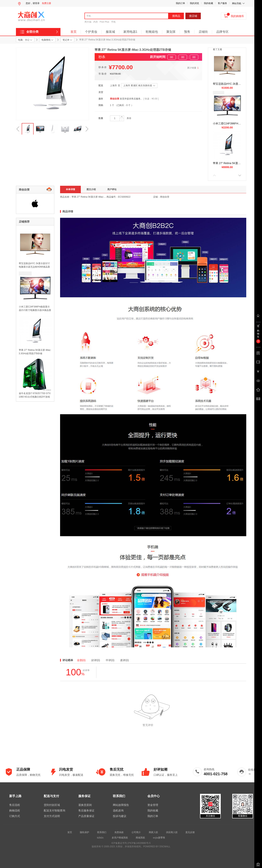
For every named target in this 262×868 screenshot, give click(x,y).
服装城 (110, 32)
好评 (96, 660)
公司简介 (136, 832)
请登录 (36, 3)
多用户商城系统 (120, 838)
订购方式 (15, 816)
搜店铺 (193, 16)
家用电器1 (130, 32)
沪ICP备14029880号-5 (139, 843)
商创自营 (115, 99)
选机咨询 (118, 810)
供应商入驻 (172, 832)
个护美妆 (91, 32)
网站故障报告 (121, 805)
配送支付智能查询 (55, 810)
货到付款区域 (52, 805)
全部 (81, 660)
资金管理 (153, 805)
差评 (124, 660)
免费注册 (46, 3)
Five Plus (105, 22)
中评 (110, 660)
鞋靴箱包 (152, 32)
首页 (74, 32)
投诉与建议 (120, 816)
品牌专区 (222, 32)
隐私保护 (84, 832)
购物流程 (15, 810)
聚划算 (171, 32)
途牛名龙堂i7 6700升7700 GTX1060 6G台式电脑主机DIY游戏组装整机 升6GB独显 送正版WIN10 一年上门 (35, 395)
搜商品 (176, 16)
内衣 (96, 22)
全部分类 (32, 32)
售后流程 (15, 805)
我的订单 (180, 3)
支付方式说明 (52, 816)
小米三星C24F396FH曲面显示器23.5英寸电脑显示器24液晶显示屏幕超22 (227, 123)
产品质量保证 (86, 816)
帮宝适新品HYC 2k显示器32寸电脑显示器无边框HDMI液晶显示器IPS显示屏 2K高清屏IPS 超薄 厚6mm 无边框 (227, 84)
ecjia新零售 (159, 838)
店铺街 (203, 32)
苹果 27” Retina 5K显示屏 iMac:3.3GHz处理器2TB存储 (227, 163)
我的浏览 (194, 3)
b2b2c (100, 838)
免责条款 (119, 832)
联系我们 (102, 832)
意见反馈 (190, 832)
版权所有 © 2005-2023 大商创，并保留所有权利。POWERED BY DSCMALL (131, 847)
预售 (187, 32)
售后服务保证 (86, 810)
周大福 (88, 22)
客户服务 (222, 3)
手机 (113, 22)
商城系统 (140, 838)
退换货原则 (85, 805)
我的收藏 (208, 3)
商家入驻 (153, 832)
